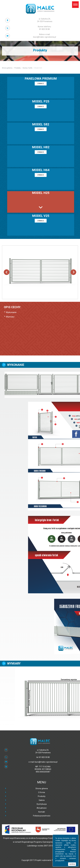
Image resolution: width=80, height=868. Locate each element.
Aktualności (42, 808)
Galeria (42, 800)
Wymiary (10, 317)
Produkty (17, 68)
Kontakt (42, 812)
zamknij (72, 864)
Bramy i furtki (27, 68)
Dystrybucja (42, 804)
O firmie (42, 792)
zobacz (41, 84)
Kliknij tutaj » (69, 861)
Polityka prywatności (42, 816)
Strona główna (7, 68)
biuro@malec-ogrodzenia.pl (45, 36)
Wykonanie (11, 312)
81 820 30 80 (45, 28)
